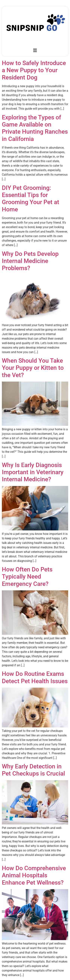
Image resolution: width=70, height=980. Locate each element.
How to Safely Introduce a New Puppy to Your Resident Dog (34, 70)
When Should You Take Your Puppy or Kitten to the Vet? (33, 368)
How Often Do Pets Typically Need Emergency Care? (27, 577)
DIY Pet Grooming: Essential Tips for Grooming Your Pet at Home (31, 199)
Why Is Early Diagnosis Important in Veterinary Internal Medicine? (33, 472)
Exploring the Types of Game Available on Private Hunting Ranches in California (35, 128)
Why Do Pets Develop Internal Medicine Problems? (30, 261)
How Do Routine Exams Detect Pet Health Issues (35, 677)
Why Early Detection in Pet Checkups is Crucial (33, 770)
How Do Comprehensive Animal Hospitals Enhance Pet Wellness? (34, 875)
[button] (35, 51)
